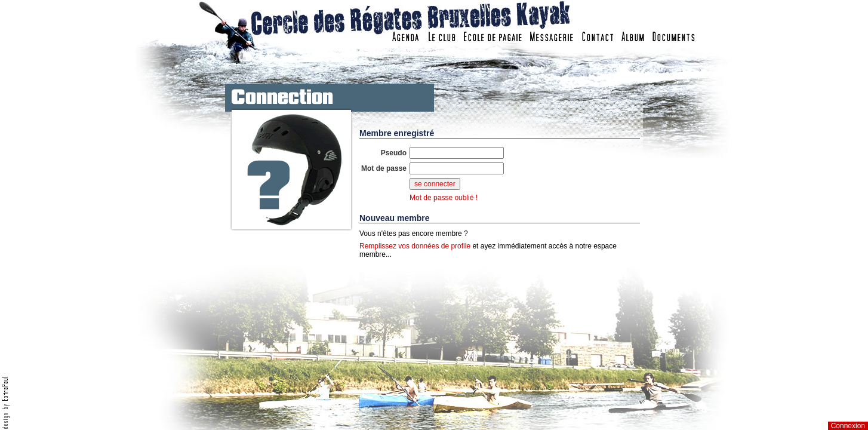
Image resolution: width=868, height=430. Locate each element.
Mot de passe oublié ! (444, 198)
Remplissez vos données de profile (415, 246)
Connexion (848, 426)
